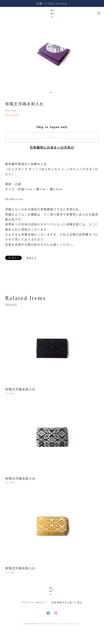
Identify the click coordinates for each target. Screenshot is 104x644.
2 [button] (51, 92)
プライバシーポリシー (34, 602)
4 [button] (57, 92)
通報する (32, 258)
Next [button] (98, 54)
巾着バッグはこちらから (52, 3)
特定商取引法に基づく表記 (67, 602)
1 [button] (48, 92)
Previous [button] (6, 54)
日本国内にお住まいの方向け (52, 148)
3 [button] (54, 92)
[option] (52, 54)
